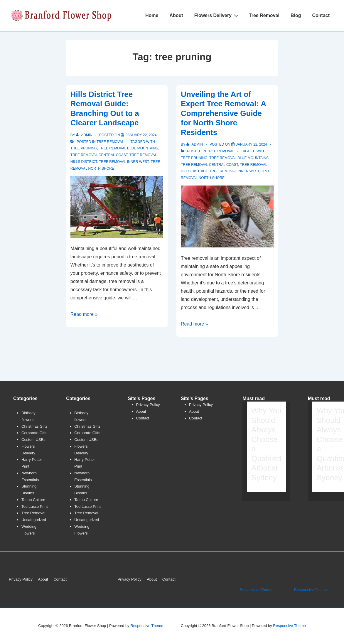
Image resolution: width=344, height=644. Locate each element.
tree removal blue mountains (129, 148)
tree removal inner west (124, 162)
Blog (296, 15)
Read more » (84, 314)
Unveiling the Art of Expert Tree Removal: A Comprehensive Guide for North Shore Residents (223, 113)
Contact (321, 15)
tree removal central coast (99, 155)
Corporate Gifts (34, 433)
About (176, 15)
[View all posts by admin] (85, 135)
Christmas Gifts (34, 426)
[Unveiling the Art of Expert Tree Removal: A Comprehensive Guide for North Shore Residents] (252, 144)
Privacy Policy (148, 405)
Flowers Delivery (217, 15)
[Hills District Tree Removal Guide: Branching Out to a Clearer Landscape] (141, 135)
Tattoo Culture (33, 500)
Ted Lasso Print (35, 506)
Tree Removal (264, 15)
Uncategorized (34, 520)
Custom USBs (33, 440)
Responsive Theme (256, 590)
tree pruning (84, 148)
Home (152, 15)
